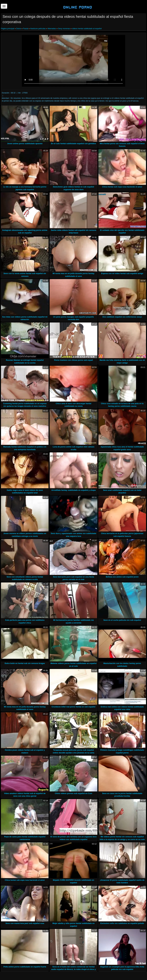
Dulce (19, 29)
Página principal (8, 29)
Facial (26, 29)
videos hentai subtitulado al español (87, 29)
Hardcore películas (38, 29)
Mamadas (52, 29)
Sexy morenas (64, 29)
